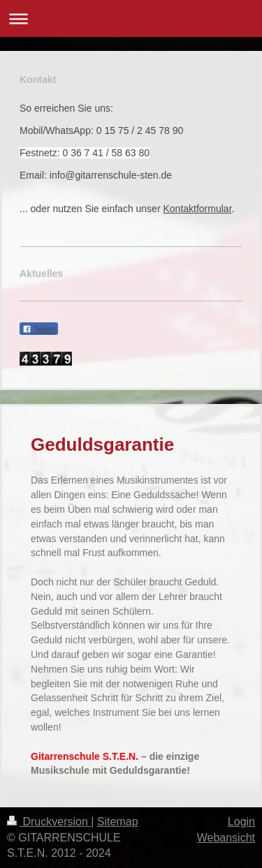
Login (241, 822)
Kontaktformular (197, 209)
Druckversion (49, 822)
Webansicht (226, 838)
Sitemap (118, 822)
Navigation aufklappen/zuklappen (131, 18)
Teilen (39, 329)
